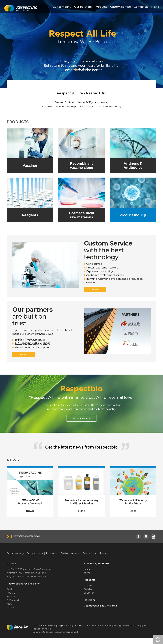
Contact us (141, 7)
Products (101, 7)
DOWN (30, 515)
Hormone (90, 605)
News (155, 7)
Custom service (120, 7)
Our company (62, 7)
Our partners (83, 7)
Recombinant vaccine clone (24, 588)
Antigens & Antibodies (97, 568)
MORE (95, 291)
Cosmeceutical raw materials (102, 611)
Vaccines (12, 568)
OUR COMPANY (81, 422)
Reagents (90, 584)
